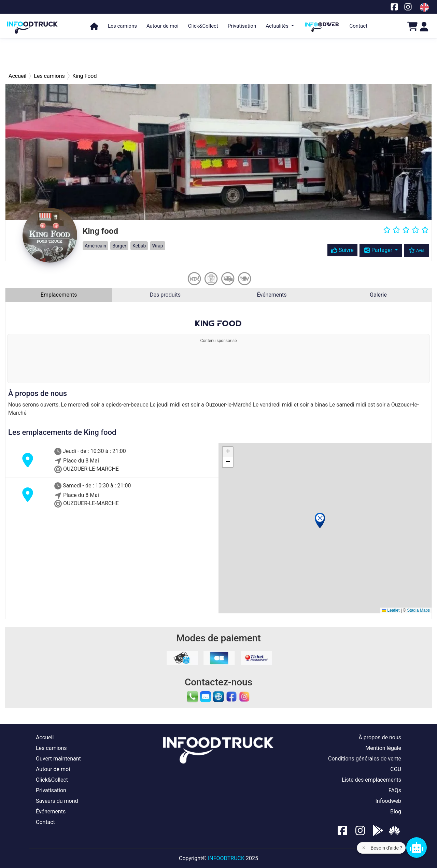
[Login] (424, 26)
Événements (272, 295)
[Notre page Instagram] (408, 7)
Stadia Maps (418, 610)
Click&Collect (203, 26)
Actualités (278, 26)
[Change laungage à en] (424, 7)
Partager (379, 250)
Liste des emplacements (371, 780)
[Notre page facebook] (394, 7)
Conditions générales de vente (365, 759)
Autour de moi (163, 26)
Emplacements (59, 295)
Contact (358, 26)
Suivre (342, 250)
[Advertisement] (218, 55)
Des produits (165, 295)
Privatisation (242, 26)
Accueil (45, 737)
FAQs (395, 790)
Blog (396, 812)
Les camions (122, 26)
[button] (320, 520)
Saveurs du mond (57, 801)
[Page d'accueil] (32, 24)
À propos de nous (380, 737)
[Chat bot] (417, 848)
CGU (396, 769)
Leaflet (391, 610)
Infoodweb (388, 801)
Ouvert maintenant (58, 759)
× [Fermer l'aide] (364, 848)
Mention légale (383, 748)
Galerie (378, 295)
